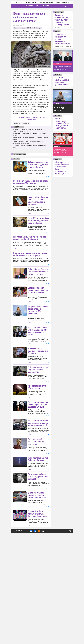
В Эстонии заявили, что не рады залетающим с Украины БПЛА (38, 418)
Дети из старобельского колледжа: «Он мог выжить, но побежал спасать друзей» (62, 123)
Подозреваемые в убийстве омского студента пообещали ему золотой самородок (30, 270)
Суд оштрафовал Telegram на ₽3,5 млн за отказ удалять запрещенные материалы (38, 201)
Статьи (43, 6)
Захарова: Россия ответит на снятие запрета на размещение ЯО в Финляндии (39, 343)
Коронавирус (17, 123)
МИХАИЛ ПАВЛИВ (59, 46)
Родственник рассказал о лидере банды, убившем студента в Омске (38, 164)
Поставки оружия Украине (64, 2)
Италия (16, 28)
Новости (35, 6)
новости (16, 159)
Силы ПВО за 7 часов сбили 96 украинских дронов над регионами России (39, 237)
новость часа (59, 12)
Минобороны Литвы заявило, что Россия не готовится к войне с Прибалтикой (30, 254)
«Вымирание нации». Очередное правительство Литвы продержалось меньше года (62, 168)
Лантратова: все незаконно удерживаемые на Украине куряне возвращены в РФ (38, 488)
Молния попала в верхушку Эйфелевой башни (38, 540)
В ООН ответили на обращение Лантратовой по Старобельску (38, 400)
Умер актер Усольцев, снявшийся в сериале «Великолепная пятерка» (38, 593)
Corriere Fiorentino (37, 37)
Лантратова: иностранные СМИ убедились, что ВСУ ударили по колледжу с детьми (38, 380)
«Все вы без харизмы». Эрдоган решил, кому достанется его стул (62, 81)
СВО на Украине (31, 2)
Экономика (57, 146)
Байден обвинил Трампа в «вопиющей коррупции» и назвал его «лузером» (38, 304)
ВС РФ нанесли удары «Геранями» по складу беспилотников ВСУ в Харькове (31, 182)
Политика (57, 64)
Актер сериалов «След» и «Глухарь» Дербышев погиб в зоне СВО (38, 558)
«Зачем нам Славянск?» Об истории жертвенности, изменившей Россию (62, 39)
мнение (58, 31)
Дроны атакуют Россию (46, 2)
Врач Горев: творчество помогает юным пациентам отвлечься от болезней (38, 323)
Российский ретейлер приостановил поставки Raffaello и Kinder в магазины (61, 152)
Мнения (51, 6)
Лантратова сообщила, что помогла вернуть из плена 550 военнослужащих (38, 469)
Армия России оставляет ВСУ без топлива (37, 452)
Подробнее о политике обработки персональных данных (44, 630)
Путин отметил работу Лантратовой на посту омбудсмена (36, 523)
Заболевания (26, 123)
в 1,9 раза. (26, 106)
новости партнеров (20, 154)
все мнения (68, 46)
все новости (58, 27)
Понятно (66, 629)
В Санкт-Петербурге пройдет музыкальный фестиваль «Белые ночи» (38, 611)
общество (58, 116)
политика (58, 75)
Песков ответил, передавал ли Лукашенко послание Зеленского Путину (63, 68)
